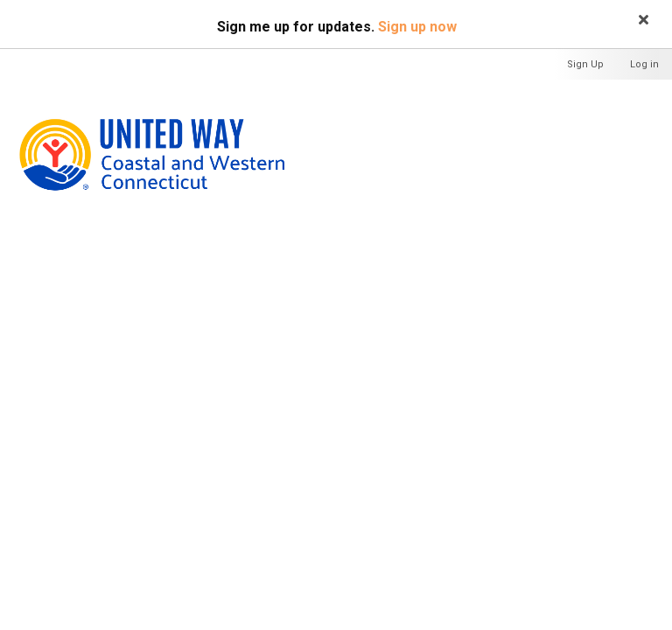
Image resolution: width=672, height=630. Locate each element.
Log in (644, 64)
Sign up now (417, 27)
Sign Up (585, 64)
